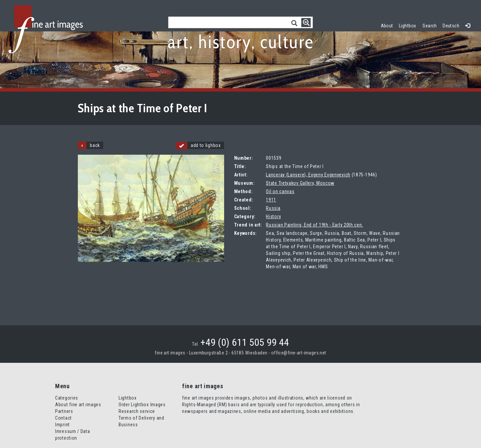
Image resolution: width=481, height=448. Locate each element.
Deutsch (451, 26)
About (387, 26)
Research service (137, 411)
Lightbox (409, 25)
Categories (67, 398)
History (273, 216)
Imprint (62, 425)
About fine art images (78, 405)
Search (430, 26)
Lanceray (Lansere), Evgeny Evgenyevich (308, 175)
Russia (273, 208)
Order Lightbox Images (142, 405)
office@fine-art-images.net (299, 353)
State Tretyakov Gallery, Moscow (300, 183)
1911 (271, 200)
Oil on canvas (280, 191)
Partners (64, 411)
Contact (63, 418)
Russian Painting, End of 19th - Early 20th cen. (314, 225)
